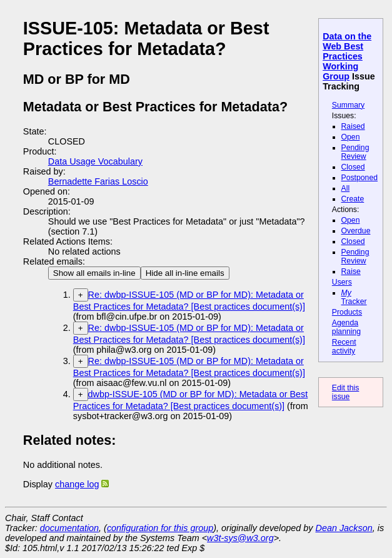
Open (351, 137)
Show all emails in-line (94, 273)
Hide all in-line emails (185, 273)
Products (347, 312)
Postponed (360, 178)
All (346, 188)
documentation (69, 528)
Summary (348, 105)
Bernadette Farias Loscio (98, 181)
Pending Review (355, 152)
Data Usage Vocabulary (95, 161)
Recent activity (344, 347)
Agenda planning (346, 327)
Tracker (354, 297)
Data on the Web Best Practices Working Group (347, 56)
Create (353, 199)
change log (77, 484)
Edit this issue (346, 392)
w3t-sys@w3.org (240, 538)
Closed (353, 167)
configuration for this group (160, 528)
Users (342, 282)
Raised (353, 126)
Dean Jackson (344, 528)
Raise (351, 271)
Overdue (356, 231)
